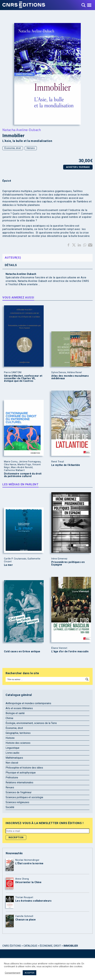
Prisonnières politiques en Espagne (68, 563)
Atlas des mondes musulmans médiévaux (70, 377)
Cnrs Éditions (12, 946)
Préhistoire (12, 778)
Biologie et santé (15, 713)
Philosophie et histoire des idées (24, 768)
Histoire (31, 148)
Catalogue (30, 946)
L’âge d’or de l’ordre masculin (70, 652)
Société (10, 807)
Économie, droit (13, 148)
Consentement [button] (13, 973)
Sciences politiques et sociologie (24, 797)
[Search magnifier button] (87, 679)
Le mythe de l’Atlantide (66, 465)
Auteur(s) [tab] (13, 258)
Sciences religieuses (17, 802)
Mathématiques (14, 758)
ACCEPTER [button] (30, 973)
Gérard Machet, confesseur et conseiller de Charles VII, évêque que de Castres (23, 378)
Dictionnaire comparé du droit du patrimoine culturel (23, 475)
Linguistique (12, 748)
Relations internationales (19, 782)
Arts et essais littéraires (19, 708)
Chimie (9, 718)
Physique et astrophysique (21, 773)
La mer (8, 565)
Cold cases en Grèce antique (22, 652)
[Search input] (45, 679)
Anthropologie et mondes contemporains (28, 703)
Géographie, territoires (18, 733)
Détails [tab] (11, 265)
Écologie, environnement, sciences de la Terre (31, 723)
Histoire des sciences (18, 743)
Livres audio (12, 753)
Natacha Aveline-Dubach (22, 130)
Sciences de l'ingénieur (19, 792)
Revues (10, 787)
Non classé (12, 763)
